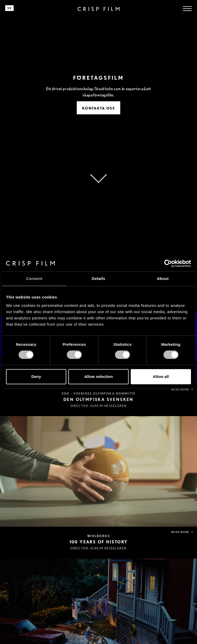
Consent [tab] (34, 278)
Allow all (161, 376)
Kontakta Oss (98, 108)
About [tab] (163, 278)
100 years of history (99, 542)
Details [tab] (98, 278)
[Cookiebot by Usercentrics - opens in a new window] (168, 263)
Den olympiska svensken (98, 399)
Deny (36, 376)
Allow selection (98, 376)
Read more (180, 390)
